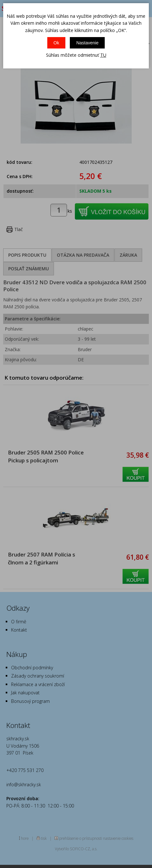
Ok (56, 43)
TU (103, 55)
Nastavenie (87, 43)
